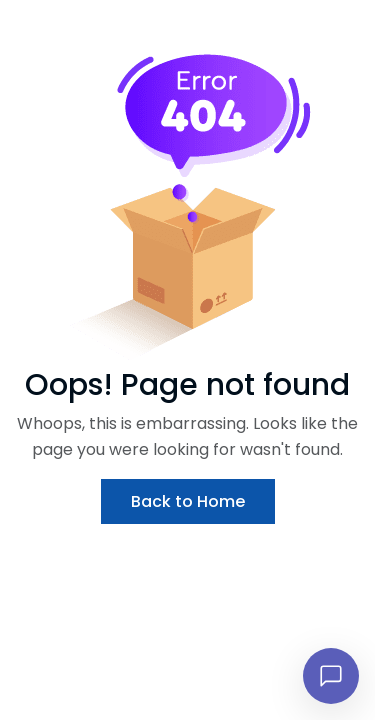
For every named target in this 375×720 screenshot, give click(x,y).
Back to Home (188, 501)
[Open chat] (331, 676)
